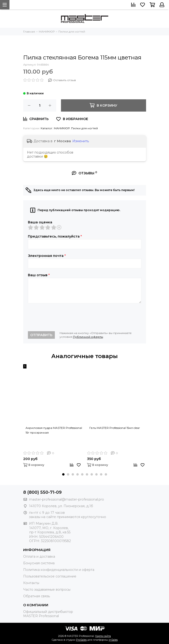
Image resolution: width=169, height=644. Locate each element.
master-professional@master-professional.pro (67, 499)
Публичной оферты (88, 337)
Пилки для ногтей (84, 128)
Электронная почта (47, 256)
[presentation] (64, 317)
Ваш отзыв (39, 275)
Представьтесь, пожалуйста (55, 236)
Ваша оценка (40, 222)
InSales (113, 640)
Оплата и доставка (39, 556)
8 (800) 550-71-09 (42, 492)
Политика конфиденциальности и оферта (59, 570)
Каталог (47, 128)
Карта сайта (103, 636)
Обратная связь (37, 596)
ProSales (81, 640)
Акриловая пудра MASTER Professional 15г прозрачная (54, 430)
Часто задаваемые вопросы (47, 590)
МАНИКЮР (62, 128)
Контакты (31, 583)
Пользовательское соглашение (50, 576)
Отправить (41, 335)
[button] (63, 474)
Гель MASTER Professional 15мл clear (115, 428)
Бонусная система (39, 563)
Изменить (81, 141)
